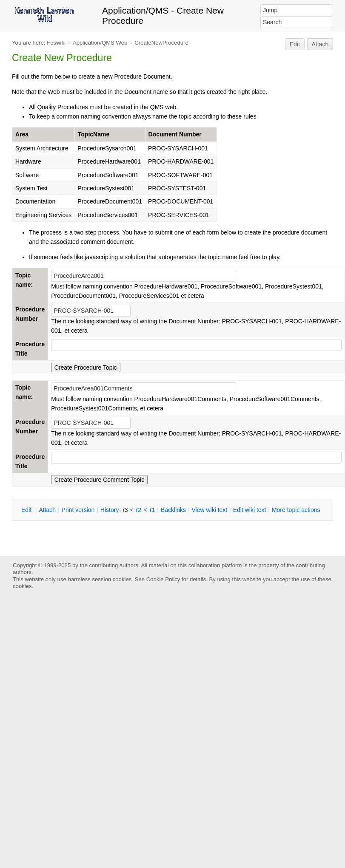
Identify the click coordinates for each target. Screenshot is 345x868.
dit (27, 510)
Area (22, 134)
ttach (47, 510)
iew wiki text (209, 510)
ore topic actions (296, 510)
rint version (78, 510)
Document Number (175, 134)
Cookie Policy (163, 579)
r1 (152, 510)
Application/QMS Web (100, 43)
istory (110, 510)
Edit (295, 44)
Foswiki (56, 43)
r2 (139, 510)
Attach (320, 44)
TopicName (94, 134)
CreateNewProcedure (161, 43)
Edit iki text (250, 510)
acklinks (173, 510)
